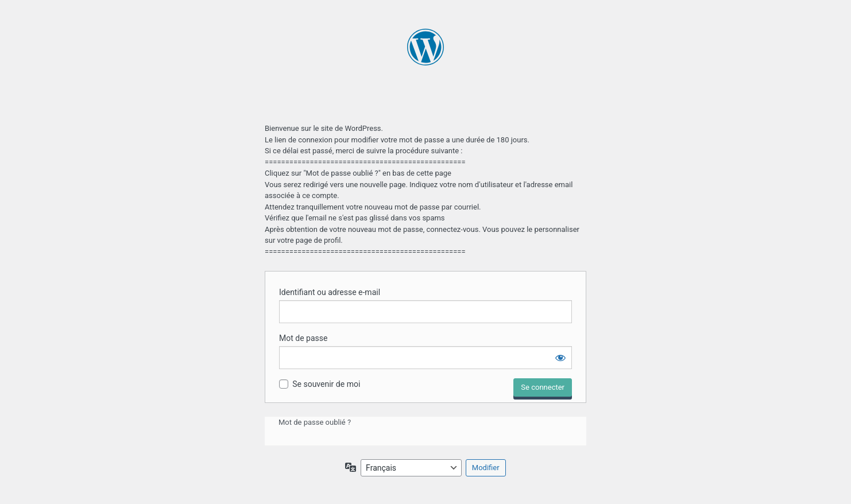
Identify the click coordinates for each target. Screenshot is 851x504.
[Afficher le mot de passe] (560, 358)
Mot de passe (303, 338)
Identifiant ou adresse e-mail (330, 292)
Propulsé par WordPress (426, 69)
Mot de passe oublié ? (315, 422)
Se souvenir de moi (326, 384)
